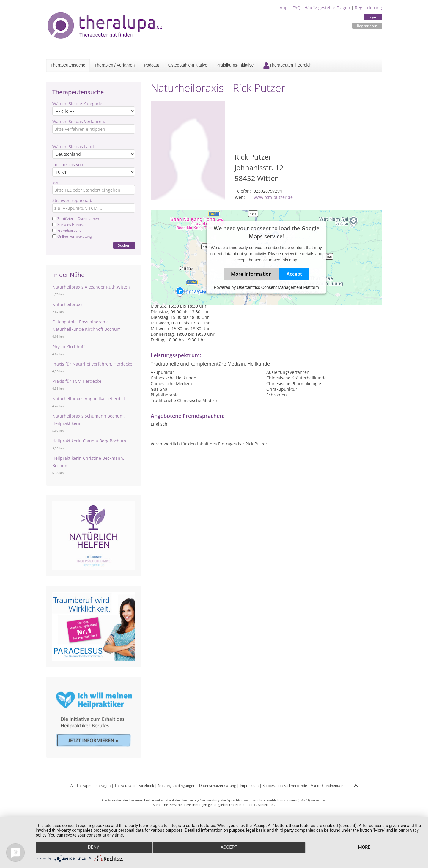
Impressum (249, 786)
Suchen (124, 245)
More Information (251, 274)
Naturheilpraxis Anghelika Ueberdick (89, 399)
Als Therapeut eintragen (91, 786)
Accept (294, 274)
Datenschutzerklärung (218, 786)
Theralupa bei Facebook (134, 786)
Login (373, 17)
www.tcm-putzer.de (273, 197)
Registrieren (367, 26)
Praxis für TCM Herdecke (77, 381)
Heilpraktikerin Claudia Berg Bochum (89, 441)
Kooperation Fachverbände (285, 786)
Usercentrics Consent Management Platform (278, 287)
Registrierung (368, 8)
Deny (93, 847)
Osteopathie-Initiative (188, 65)
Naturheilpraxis (68, 304)
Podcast (151, 65)
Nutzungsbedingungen (177, 786)
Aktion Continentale (327, 786)
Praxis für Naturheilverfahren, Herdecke (92, 364)
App (284, 8)
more (365, 847)
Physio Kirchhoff (68, 347)
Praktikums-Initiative (235, 65)
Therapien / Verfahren (115, 65)
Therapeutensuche (68, 65)
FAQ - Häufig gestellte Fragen (321, 8)
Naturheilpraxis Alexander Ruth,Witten (91, 287)
